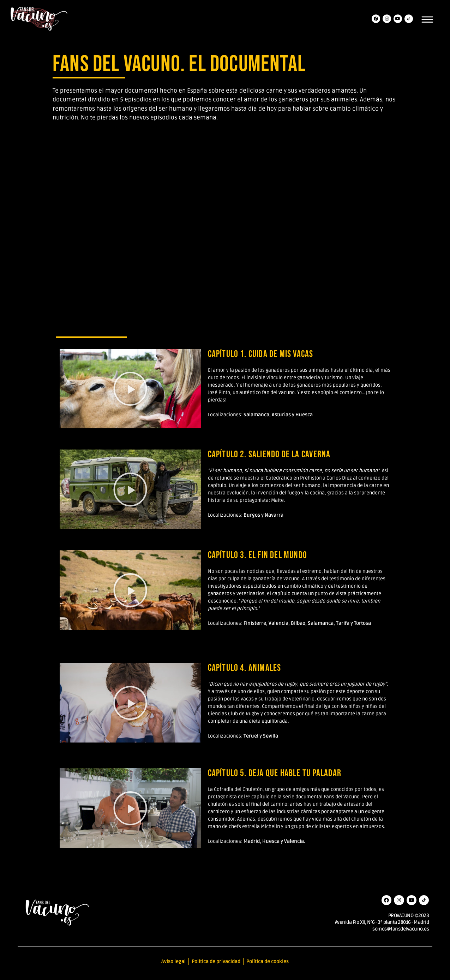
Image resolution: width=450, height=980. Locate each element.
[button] (130, 389)
